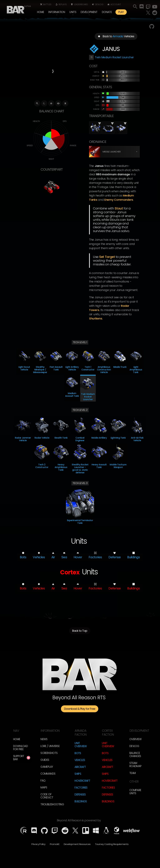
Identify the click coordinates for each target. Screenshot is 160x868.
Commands (48, 774)
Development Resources (77, 844)
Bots (78, 753)
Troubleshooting (52, 804)
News (44, 739)
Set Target (107, 257)
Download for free (20, 748)
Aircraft (80, 767)
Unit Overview (81, 745)
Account (116, 4)
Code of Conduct (47, 796)
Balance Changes (135, 755)
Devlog (99, 4)
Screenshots (49, 753)
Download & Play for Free (80, 709)
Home (41, 12)
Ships (78, 774)
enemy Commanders (119, 200)
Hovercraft (82, 781)
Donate (107, 12)
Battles (47, 4)
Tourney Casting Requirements (112, 844)
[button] (57, 12)
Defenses (80, 795)
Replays (63, 4)
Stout (119, 208)
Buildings (81, 801)
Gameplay (47, 767)
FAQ (43, 781)
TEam (133, 773)
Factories (81, 788)
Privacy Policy (38, 844)
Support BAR (19, 758)
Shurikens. (96, 318)
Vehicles (80, 760)
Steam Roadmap (135, 765)
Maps (44, 787)
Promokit (55, 844)
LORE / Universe (50, 746)
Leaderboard (81, 4)
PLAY (121, 12)
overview (135, 739)
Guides (45, 760)
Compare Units (135, 792)
